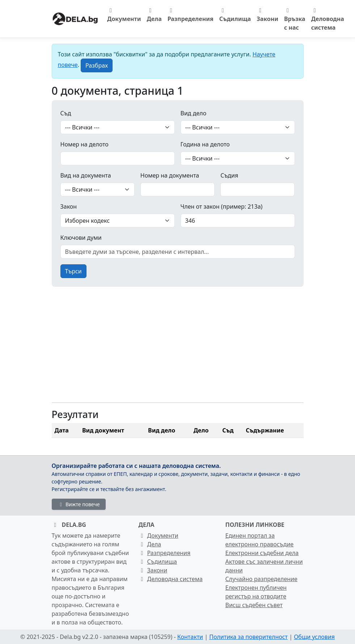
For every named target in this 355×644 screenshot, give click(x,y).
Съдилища (235, 15)
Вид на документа (86, 175)
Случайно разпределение (261, 579)
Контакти (190, 637)
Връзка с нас (295, 20)
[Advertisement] (178, 346)
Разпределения (191, 15)
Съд (66, 113)
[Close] (97, 65)
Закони (267, 15)
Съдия (229, 175)
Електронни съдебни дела (262, 553)
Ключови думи (81, 238)
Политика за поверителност (248, 637)
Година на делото (205, 144)
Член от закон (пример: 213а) (222, 206)
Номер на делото (84, 144)
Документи (124, 15)
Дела (154, 15)
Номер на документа (170, 175)
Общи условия (314, 637)
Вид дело (194, 113)
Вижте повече (79, 504)
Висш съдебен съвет (254, 605)
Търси (73, 271)
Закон (69, 206)
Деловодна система (328, 20)
